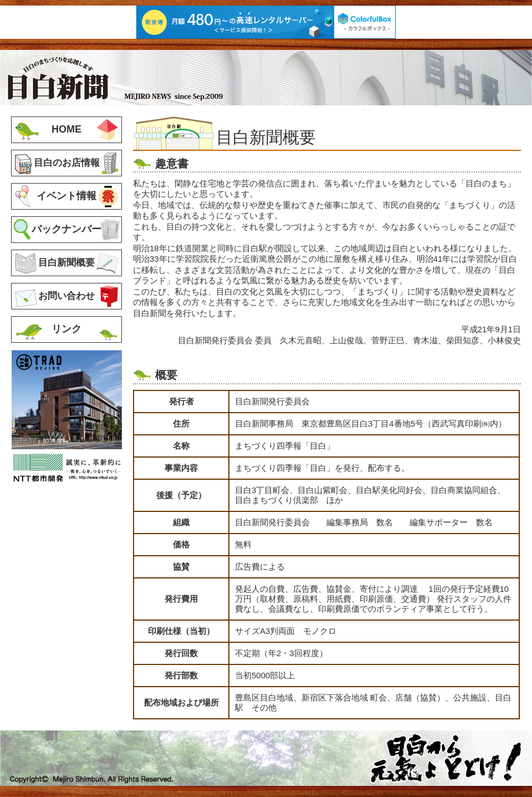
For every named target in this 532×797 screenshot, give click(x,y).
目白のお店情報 (67, 163)
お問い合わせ (66, 296)
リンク (66, 329)
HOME (66, 129)
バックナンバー (66, 229)
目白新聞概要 (66, 262)
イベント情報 (66, 196)
